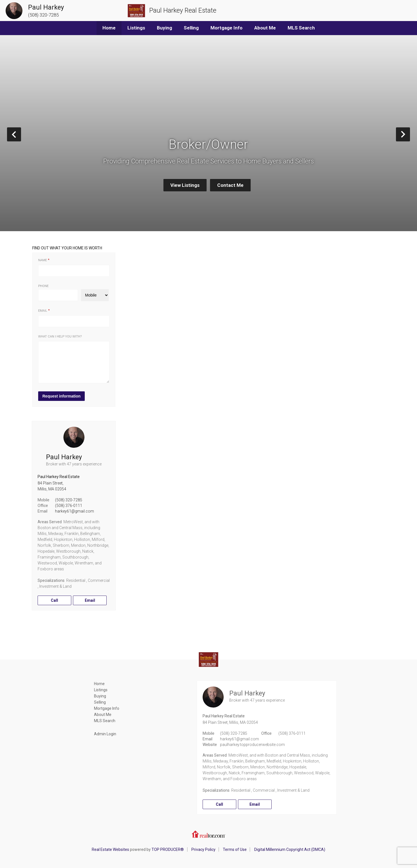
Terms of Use (235, 849)
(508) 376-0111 (69, 506)
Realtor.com (208, 834)
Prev (21, 134)
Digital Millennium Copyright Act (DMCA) (290, 849)
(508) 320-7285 (69, 500)
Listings (136, 28)
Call (54, 600)
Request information (61, 396)
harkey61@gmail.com (75, 511)
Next (410, 134)
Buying (164, 28)
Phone (43, 286)
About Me (265, 28)
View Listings (185, 185)
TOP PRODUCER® (168, 849)
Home (109, 28)
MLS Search (301, 28)
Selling (191, 28)
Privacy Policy (203, 849)
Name (43, 260)
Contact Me (230, 185)
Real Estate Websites (110, 849)
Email (43, 311)
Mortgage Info (226, 28)
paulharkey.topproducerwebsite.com (252, 745)
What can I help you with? (60, 337)
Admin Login (105, 734)
